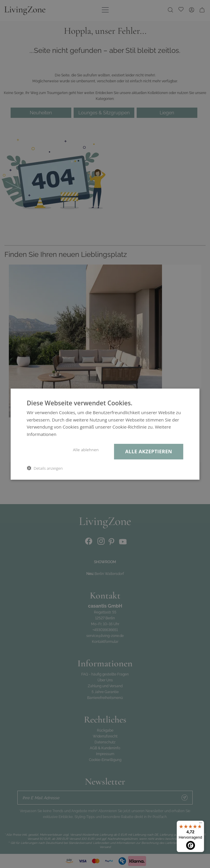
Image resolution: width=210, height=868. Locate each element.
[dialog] (105, 434)
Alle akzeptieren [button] (149, 451)
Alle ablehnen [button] (86, 450)
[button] (45, 468)
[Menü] (201, 824)
